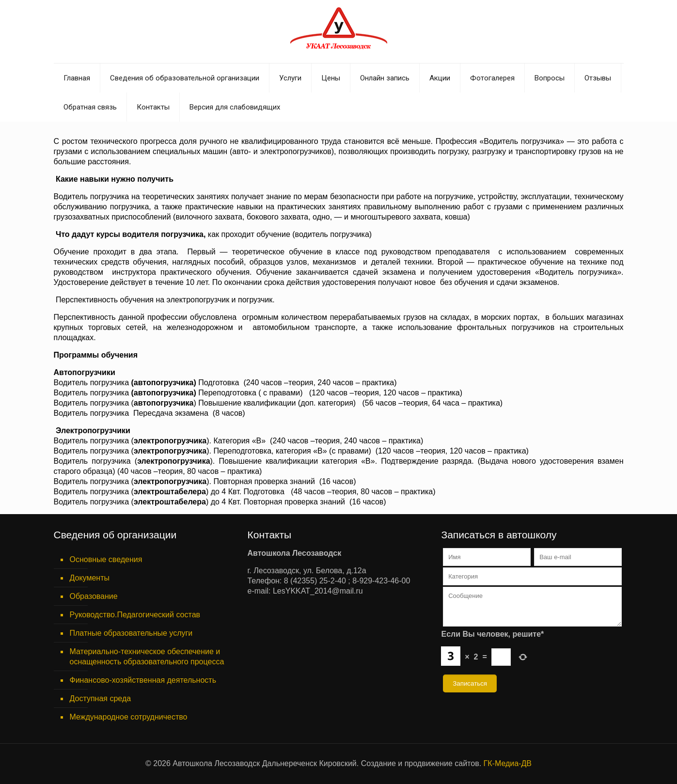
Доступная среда (101, 698)
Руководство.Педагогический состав (135, 615)
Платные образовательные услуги (131, 633)
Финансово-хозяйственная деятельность (143, 680)
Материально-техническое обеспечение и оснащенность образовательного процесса (147, 657)
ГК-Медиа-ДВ (508, 763)
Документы (90, 578)
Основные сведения (106, 559)
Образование (94, 596)
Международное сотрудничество (129, 717)
